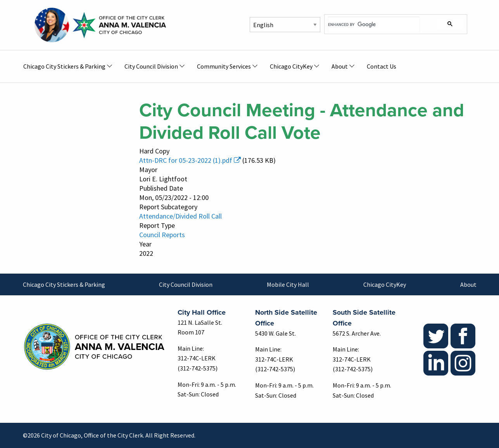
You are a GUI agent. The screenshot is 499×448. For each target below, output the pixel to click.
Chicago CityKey (385, 284)
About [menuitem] (340, 66)
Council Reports (162, 235)
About (468, 284)
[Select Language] (285, 25)
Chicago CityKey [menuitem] (291, 66)
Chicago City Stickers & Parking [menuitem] (64, 66)
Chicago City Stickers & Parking (64, 284)
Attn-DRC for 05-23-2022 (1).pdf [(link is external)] (190, 160)
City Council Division (186, 284)
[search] (374, 24)
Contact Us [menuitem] (382, 66)
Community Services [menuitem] (224, 66)
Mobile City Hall (288, 284)
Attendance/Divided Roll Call (180, 216)
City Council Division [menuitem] (151, 66)
